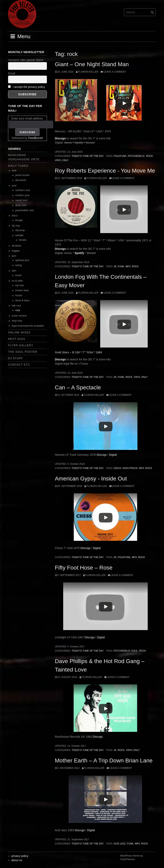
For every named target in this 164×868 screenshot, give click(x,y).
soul (14, 186)
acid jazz (120, 844)
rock (150, 156)
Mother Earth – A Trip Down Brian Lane (104, 761)
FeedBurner (36, 138)
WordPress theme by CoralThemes (132, 858)
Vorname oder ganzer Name (26, 60)
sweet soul (21, 200)
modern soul (22, 195)
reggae (16, 251)
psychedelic (136, 156)
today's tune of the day (88, 156)
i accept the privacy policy (29, 87)
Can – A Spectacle (78, 387)
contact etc (19, 365)
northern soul (23, 190)
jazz (14, 256)
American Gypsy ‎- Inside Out (91, 479)
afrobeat (16, 246)
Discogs (60, 138)
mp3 (128, 266)
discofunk (21, 180)
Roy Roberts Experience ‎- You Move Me (105, 171)
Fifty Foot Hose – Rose (84, 568)
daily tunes (18, 166)
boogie (19, 220)
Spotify (79, 253)
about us (17, 860)
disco (118, 468)
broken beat (22, 290)
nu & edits (17, 281)
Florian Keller (88, 72)
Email (12, 73)
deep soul (21, 205)
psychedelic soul (126, 651)
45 (115, 266)
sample (19, 235)
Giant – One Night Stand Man (92, 64)
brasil (18, 275)
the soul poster (23, 352)
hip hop (16, 226)
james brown (22, 175)
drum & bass (22, 300)
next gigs (17, 339)
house (19, 295)
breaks (23, 240)
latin (14, 271)
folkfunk (120, 156)
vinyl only (62, 160)
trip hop (20, 285)
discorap (20, 230)
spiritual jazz (22, 260)
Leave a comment (115, 72)
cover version (19, 316)
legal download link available (28, 326)
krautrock (130, 468)
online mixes (19, 332)
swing (19, 265)
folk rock (16, 306)
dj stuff (15, 358)
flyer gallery (21, 345)
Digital (113, 455)
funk (121, 266)
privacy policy (20, 856)
